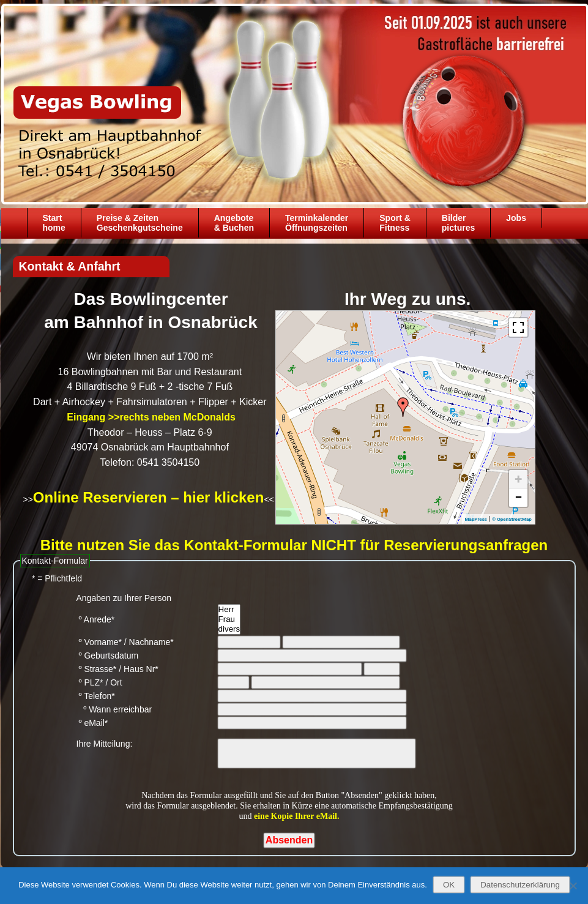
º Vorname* (99, 642)
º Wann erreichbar (114, 709)
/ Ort (114, 682)
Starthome (54, 223)
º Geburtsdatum (108, 656)
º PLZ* (90, 682)
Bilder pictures (458, 223)
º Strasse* (97, 669)
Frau (229, 619)
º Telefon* (96, 696)
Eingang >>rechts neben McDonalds (150, 417)
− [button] (518, 497)
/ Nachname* (149, 642)
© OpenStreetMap (512, 519)
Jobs (516, 218)
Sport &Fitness (395, 223)
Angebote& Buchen (234, 223)
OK (449, 885)
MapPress (476, 519)
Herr (229, 610)
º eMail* (92, 723)
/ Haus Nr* (139, 669)
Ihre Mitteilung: (105, 744)
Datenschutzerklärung (520, 885)
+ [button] (518, 479)
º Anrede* (96, 619)
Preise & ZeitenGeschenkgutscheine (140, 223)
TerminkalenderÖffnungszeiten (317, 223)
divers (229, 629)
